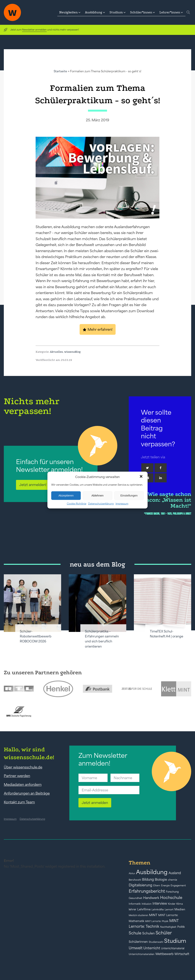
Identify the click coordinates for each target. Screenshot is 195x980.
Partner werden (17, 776)
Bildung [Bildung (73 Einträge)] (148, 879)
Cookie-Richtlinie (77, 503)
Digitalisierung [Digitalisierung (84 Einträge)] (141, 885)
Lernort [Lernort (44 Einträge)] (169, 910)
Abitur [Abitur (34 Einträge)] (132, 873)
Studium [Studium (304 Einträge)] (175, 941)
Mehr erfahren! (100, 329)
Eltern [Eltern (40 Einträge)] (157, 885)
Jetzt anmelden (95, 803)
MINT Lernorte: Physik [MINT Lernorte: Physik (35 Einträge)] (157, 921)
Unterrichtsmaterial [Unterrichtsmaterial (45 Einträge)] (173, 948)
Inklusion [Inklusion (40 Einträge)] (147, 904)
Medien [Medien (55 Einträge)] (180, 909)
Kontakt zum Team (19, 802)
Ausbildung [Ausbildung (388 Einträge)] (152, 872)
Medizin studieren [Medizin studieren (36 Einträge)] (138, 915)
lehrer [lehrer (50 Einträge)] (133, 909)
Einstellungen (129, 495)
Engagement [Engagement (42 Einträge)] (178, 885)
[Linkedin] (161, 478)
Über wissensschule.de (23, 767)
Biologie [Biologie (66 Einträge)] (161, 879)
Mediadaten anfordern (23, 784)
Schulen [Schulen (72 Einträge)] (148, 933)
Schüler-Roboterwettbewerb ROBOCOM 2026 (36, 636)
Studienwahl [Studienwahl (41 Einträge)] (156, 942)
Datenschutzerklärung (101, 503)
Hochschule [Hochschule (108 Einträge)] (171, 898)
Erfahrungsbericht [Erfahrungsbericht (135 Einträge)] (147, 891)
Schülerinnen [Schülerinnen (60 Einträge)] (138, 942)
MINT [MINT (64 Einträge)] (153, 915)
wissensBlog (72, 352)
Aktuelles (56, 352)
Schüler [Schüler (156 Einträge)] (164, 933)
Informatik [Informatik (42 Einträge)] (135, 904)
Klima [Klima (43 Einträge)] (180, 904)
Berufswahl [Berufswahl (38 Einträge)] (135, 880)
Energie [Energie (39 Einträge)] (165, 886)
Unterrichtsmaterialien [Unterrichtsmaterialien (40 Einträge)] (142, 954)
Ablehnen (97, 495)
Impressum (122, 503)
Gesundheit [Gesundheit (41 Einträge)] (135, 898)
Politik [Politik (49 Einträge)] (181, 927)
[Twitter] (147, 468)
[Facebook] (161, 468)
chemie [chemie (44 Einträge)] (173, 880)
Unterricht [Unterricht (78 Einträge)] (152, 948)
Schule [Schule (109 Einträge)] (135, 933)
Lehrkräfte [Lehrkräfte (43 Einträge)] (158, 910)
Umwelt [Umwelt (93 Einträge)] (136, 948)
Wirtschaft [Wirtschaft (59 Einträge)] (182, 954)
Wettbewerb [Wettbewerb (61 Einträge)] (164, 954)
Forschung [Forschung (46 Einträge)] (172, 892)
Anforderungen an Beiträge (27, 793)
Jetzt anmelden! (33, 485)
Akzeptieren (66, 495)
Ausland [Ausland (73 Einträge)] (175, 873)
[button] (141, 477)
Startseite (60, 71)
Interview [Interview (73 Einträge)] (160, 904)
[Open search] (188, 12)
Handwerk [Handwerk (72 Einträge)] (151, 898)
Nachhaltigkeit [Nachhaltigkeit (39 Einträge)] (168, 927)
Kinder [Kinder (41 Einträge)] (172, 904)
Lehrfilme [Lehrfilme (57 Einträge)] (144, 909)
